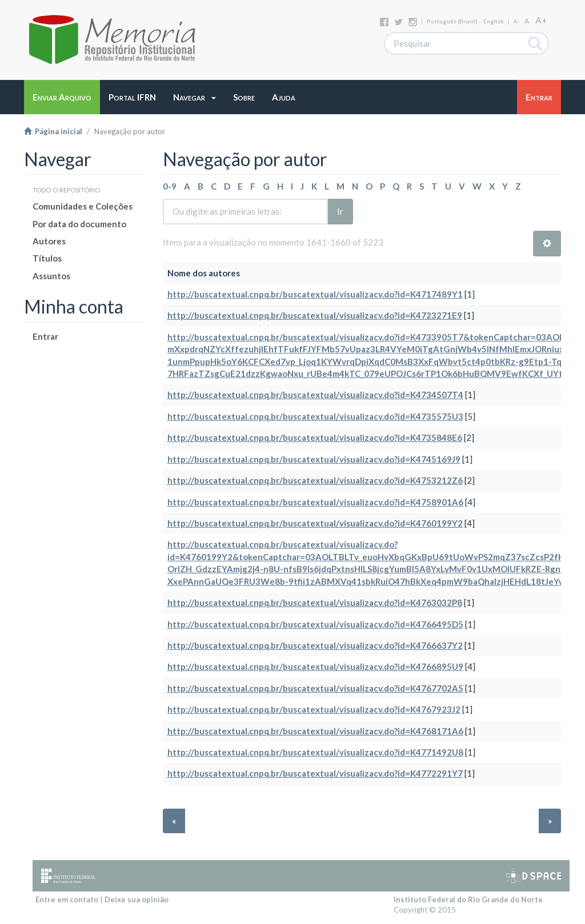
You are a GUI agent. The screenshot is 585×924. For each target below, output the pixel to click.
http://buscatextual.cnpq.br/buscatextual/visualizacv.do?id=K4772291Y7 (315, 773)
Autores (49, 241)
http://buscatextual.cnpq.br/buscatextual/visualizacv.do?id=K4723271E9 (315, 315)
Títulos (47, 258)
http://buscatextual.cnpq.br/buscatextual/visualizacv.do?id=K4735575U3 (315, 416)
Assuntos (51, 276)
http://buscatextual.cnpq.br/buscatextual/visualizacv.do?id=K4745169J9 (314, 459)
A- (516, 21)
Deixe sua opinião (137, 899)
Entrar (45, 336)
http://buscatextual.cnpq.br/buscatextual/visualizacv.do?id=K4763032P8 (315, 602)
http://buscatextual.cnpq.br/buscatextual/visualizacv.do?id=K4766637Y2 (315, 645)
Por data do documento (79, 224)
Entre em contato (67, 899)
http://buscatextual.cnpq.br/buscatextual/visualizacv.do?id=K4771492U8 (315, 752)
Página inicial (53, 131)
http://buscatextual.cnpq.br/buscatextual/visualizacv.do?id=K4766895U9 (315, 666)
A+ (541, 20)
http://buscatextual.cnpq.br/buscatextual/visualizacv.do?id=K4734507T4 (315, 395)
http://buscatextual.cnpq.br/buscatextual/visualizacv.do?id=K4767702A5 (315, 688)
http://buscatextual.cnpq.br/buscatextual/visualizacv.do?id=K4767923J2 (314, 709)
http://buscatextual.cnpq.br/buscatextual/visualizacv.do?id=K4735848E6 (315, 437)
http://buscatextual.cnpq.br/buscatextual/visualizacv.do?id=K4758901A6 (315, 502)
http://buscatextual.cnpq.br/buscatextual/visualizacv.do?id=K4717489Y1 (315, 294)
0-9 (170, 186)
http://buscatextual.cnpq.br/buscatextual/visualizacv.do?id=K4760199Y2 (315, 523)
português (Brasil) (452, 21)
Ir (340, 211)
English (494, 21)
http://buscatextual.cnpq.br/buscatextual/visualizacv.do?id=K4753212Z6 (315, 480)
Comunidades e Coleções (83, 206)
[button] (195, 97)
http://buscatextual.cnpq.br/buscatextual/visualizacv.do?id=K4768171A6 (315, 731)
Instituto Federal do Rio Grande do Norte (468, 899)
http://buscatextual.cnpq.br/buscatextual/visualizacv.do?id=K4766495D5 (315, 624)
